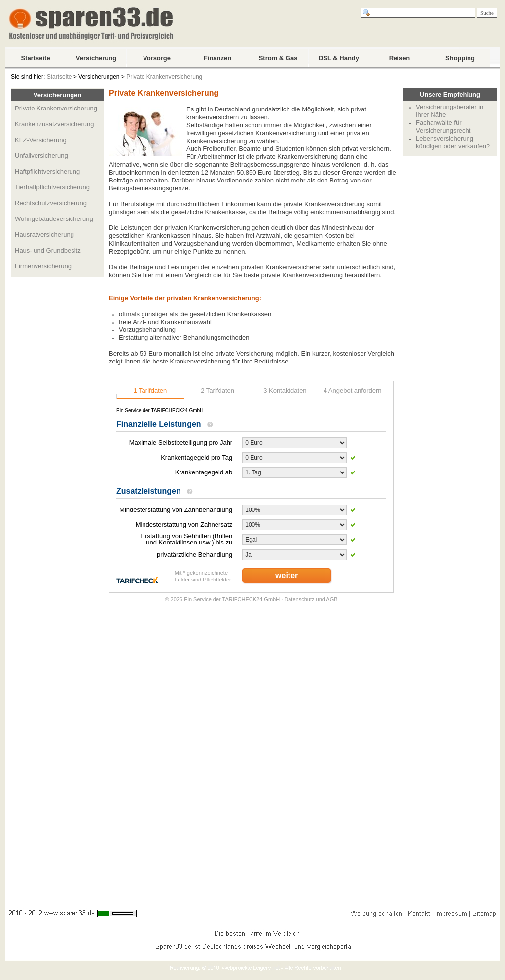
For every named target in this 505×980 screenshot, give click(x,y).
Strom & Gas (278, 58)
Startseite (35, 58)
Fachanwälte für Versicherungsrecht (443, 127)
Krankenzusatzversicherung (54, 124)
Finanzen (217, 58)
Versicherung (96, 58)
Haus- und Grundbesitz (48, 250)
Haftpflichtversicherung (47, 171)
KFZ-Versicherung (41, 140)
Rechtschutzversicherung (51, 203)
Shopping (460, 58)
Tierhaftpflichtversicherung (52, 187)
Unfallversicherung (41, 156)
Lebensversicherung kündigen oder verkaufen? (453, 142)
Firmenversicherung (43, 266)
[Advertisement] (450, 309)
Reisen (400, 58)
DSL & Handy (339, 58)
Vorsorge (157, 58)
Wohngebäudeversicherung (54, 219)
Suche (487, 13)
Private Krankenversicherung (164, 77)
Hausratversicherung (44, 235)
